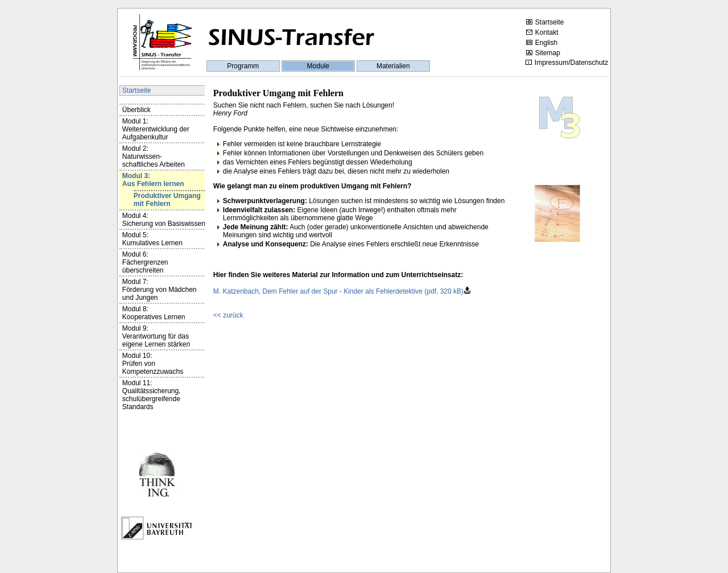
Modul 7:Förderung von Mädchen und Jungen (160, 290)
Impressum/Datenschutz (567, 63)
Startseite (545, 22)
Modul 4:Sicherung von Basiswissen (164, 220)
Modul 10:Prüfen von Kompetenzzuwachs (153, 364)
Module (318, 66)
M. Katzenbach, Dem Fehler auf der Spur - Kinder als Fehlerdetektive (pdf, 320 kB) (338, 291)
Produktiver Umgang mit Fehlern (167, 200)
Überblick (136, 110)
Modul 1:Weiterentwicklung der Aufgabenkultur (156, 129)
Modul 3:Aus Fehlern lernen (153, 180)
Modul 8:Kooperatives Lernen (154, 313)
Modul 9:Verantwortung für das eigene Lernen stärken (156, 336)
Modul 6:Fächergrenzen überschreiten (145, 262)
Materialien (393, 66)
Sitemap (543, 53)
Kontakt (542, 32)
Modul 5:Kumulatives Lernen (152, 239)
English (542, 43)
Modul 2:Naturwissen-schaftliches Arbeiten (154, 156)
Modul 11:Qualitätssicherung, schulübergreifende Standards (152, 395)
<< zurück (228, 315)
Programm (243, 66)
